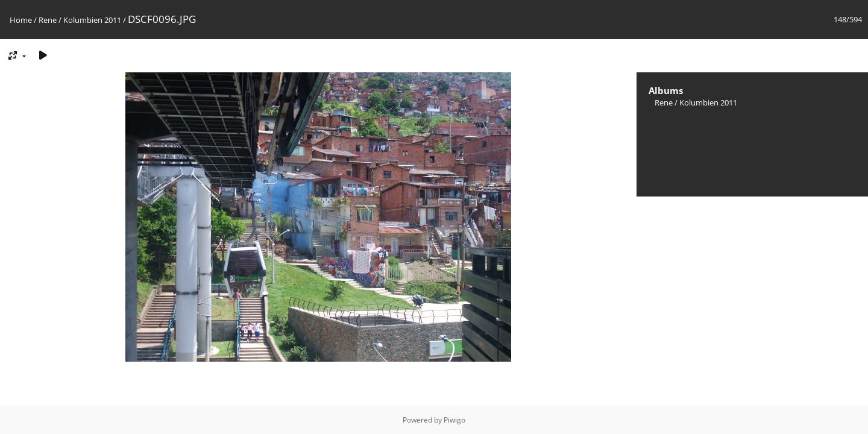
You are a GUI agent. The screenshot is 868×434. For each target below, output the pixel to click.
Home (21, 20)
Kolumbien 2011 (92, 20)
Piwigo (454, 420)
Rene (48, 20)
